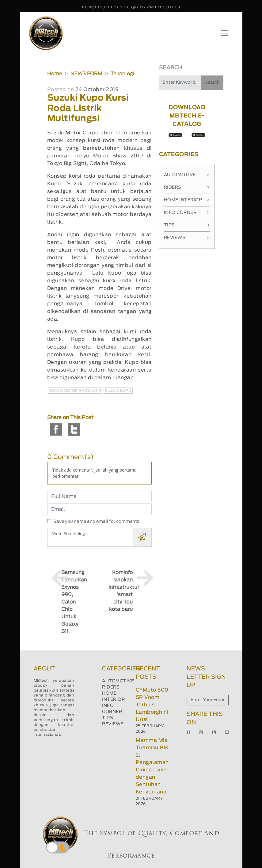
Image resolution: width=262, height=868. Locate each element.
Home (55, 74)
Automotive (187, 175)
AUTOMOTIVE (118, 681)
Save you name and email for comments (96, 522)
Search (212, 83)
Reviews (187, 238)
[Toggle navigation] (225, 33)
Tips (187, 225)
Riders (187, 187)
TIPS (108, 718)
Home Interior (187, 200)
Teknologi (122, 74)
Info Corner (187, 213)
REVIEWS (113, 724)
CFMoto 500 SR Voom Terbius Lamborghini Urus (152, 705)
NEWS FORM (86, 74)
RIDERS (111, 687)
